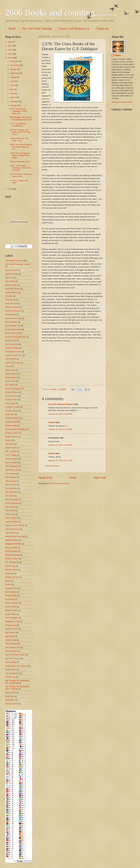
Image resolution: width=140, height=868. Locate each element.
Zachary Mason (12, 704)
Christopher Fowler (13, 352)
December (15, 61)
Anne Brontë (10, 300)
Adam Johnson (11, 270)
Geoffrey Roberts (12, 418)
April (12, 93)
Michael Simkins (12, 559)
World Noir (10, 696)
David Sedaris (11, 377)
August (13, 77)
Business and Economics (16, 337)
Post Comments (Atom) (60, 483)
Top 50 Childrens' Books (15, 655)
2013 (10, 50)
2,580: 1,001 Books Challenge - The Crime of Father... (20, 168)
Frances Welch (11, 400)
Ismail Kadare (11, 448)
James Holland (11, 462)
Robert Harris (11, 607)
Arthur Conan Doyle (13, 318)
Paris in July (10, 566)
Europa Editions (12, 392)
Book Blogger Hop (13, 326)
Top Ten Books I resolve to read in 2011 (21, 175)
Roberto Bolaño (12, 610)
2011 (10, 58)
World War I (10, 700)
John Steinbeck (12, 492)
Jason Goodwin (12, 466)
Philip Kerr (9, 573)
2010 (10, 189)
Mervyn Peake (11, 548)
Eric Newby (10, 385)
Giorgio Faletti (11, 425)
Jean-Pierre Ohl (12, 470)
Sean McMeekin (12, 618)
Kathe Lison (10, 514)
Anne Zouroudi (11, 303)
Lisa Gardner (10, 533)
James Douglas (12, 459)
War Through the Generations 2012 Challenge (17, 688)
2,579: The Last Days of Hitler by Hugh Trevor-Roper (20, 155)
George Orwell (11, 422)
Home (12, 28)
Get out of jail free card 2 (20, 162)
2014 (10, 46)
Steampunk (10, 636)
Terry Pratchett (11, 644)
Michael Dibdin (11, 551)
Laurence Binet (11, 522)
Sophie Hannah (12, 629)
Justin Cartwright (12, 503)
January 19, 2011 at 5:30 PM (60, 414)
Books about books (13, 329)
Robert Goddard (12, 603)
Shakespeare (11, 625)
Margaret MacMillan (13, 544)
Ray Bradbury (11, 592)
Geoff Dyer (10, 414)
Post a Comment (52, 466)
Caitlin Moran (11, 340)
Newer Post (45, 478)
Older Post (100, 478)
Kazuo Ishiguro (11, 518)
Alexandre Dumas (13, 289)
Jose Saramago (12, 499)
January (14, 105)
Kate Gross (10, 510)
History (8, 440)
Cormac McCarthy (13, 363)
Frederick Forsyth (12, 407)
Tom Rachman (11, 651)
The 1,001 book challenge (37, 28)
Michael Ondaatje (12, 555)
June (13, 85)
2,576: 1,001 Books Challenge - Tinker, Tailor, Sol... (19, 111)
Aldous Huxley (11, 285)
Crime (8, 366)
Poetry (8, 581)
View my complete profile (122, 102)
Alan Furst (9, 278)
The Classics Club (13, 647)
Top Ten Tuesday (12, 658)
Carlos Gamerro (12, 344)
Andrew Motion (11, 292)
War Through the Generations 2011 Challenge (17, 682)
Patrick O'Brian (11, 570)
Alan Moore (10, 281)
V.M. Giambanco (12, 673)
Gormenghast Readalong (16, 429)
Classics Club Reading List (74, 28)
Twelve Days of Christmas (16, 666)
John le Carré (11, 485)
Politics (8, 584)
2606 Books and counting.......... (61, 13)
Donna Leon (10, 381)
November (15, 65)
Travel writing (11, 662)
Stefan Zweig (11, 640)
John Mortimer (11, 488)
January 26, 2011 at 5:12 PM (60, 460)
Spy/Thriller (10, 633)
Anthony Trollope (12, 307)
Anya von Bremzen (13, 311)
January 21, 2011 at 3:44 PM (60, 445)
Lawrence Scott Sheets (15, 525)
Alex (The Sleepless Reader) (61, 404)
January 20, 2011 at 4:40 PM (60, 429)
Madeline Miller (11, 540)
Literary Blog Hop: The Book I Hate (19, 139)
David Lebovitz (11, 374)
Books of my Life (12, 333)
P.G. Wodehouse (12, 562)
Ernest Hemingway (13, 388)
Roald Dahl (10, 599)
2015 (10, 42)
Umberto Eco (11, 669)
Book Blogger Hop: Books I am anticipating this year (21, 118)
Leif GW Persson (12, 529)
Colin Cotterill (11, 359)
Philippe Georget (12, 577)
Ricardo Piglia (11, 596)
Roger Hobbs (11, 614)
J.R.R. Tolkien (11, 455)
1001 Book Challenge (14, 261)
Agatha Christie (12, 274)
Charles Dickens (12, 348)
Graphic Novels (12, 437)
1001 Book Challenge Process (18, 264)
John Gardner (11, 477)
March (13, 97)
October (14, 69)
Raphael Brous (11, 588)
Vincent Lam (10, 677)
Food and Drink (12, 396)
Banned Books (11, 322)
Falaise (51, 422)
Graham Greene (12, 433)
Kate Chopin (10, 507)
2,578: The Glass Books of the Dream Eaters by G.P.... (21, 147)
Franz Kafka (10, 403)
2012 (10, 54)
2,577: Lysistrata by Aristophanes (18, 125)
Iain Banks (9, 444)
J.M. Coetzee (11, 451)
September (15, 73)
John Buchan (11, 474)
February (14, 101)
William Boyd (10, 692)
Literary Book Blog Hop (15, 536)
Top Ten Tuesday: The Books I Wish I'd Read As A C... (20, 132)
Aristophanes (11, 315)
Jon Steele (10, 496)
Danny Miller (10, 370)
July (12, 81)
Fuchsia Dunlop (12, 411)
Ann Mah (9, 296)
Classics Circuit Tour (14, 355)
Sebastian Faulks (12, 621)
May (12, 89)
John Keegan (11, 481)
